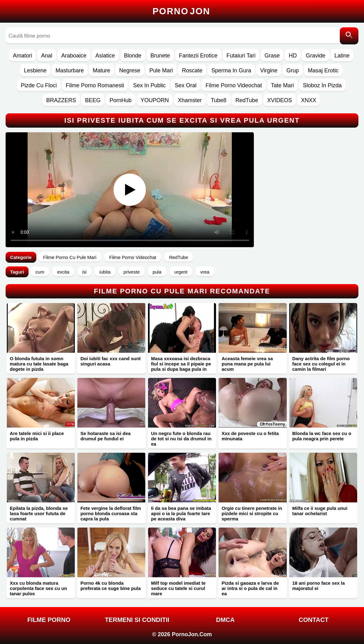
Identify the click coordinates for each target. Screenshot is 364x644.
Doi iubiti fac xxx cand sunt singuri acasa (110, 361)
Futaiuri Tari (241, 56)
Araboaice (74, 56)
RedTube (247, 100)
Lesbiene (35, 70)
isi (84, 272)
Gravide (315, 56)
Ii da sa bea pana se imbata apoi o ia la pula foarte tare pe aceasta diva (181, 513)
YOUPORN (155, 100)
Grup (293, 70)
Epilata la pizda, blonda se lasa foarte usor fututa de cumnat (39, 513)
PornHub (121, 100)
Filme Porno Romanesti (95, 85)
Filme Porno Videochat (234, 85)
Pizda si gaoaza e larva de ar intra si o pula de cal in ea (250, 588)
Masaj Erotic (323, 70)
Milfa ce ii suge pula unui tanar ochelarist (320, 511)
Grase (272, 56)
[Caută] (349, 36)
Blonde (133, 56)
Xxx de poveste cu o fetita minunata (250, 436)
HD (293, 56)
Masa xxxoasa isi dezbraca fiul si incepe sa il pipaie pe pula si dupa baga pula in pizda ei (181, 366)
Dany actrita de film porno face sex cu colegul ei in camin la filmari (321, 364)
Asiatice (105, 56)
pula (157, 272)
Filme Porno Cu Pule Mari (70, 257)
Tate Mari (282, 85)
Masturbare (70, 70)
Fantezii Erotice (198, 56)
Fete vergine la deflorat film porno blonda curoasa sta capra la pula (111, 513)
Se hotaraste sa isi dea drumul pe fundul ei (106, 436)
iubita (105, 272)
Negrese (130, 70)
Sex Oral (186, 85)
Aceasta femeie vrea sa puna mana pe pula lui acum (247, 364)
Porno (182, 11)
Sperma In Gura (231, 70)
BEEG (93, 100)
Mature (101, 70)
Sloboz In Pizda (322, 85)
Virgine (269, 70)
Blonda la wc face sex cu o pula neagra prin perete (322, 436)
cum (40, 272)
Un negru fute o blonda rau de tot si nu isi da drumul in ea (181, 439)
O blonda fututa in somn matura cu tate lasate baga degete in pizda (39, 364)
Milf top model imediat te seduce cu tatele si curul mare (178, 588)
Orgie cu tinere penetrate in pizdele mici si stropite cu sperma (252, 513)
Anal (47, 56)
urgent (181, 272)
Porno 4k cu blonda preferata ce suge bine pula (110, 586)
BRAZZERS (61, 100)
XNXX (309, 100)
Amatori (22, 56)
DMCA (225, 620)
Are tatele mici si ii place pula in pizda (37, 436)
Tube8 (218, 100)
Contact (314, 620)
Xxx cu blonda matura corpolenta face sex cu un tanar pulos (38, 588)
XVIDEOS (280, 100)
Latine (342, 56)
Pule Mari (161, 70)
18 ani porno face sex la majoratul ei (319, 586)
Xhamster (190, 100)
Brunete (160, 56)
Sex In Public (149, 85)
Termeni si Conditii (137, 620)
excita (63, 272)
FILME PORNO (49, 620)
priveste (132, 272)
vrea (205, 272)
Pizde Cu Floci (39, 85)
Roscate (192, 70)
